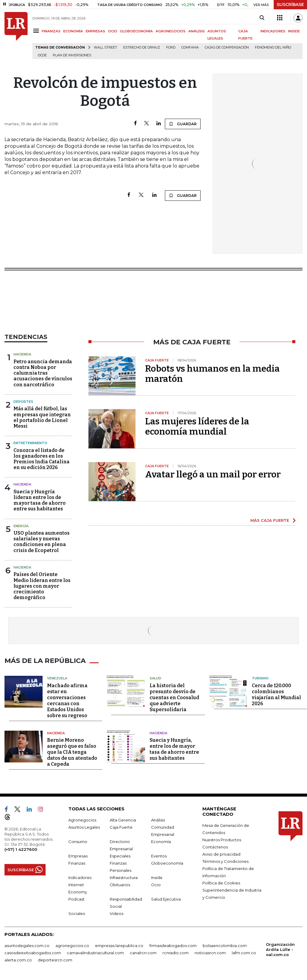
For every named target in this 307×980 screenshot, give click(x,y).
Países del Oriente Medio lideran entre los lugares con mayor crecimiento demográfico (42, 586)
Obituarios (120, 884)
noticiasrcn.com (210, 952)
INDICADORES (273, 31)
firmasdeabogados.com (173, 945)
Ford (171, 48)
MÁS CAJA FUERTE (270, 520)
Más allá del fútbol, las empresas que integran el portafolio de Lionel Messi (42, 417)
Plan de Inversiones (72, 55)
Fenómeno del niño (273, 48)
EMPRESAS (95, 31)
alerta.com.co (18, 959)
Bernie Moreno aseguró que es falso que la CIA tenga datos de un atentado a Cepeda (72, 751)
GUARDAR (183, 124)
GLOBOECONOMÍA (136, 31)
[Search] (262, 18)
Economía (161, 841)
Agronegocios (82, 819)
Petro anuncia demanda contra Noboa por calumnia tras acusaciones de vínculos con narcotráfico (43, 373)
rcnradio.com (176, 952)
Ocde (42, 55)
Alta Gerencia (123, 819)
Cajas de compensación (227, 48)
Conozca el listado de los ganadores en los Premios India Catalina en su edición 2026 (42, 459)
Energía (21, 526)
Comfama (190, 48)
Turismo (260, 677)
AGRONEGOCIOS (171, 31)
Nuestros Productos (222, 839)
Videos (116, 913)
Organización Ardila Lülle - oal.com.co (280, 949)
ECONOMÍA (73, 31)
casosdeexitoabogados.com (33, 952)
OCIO (113, 31)
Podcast (76, 898)
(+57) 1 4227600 (21, 848)
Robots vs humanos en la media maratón (212, 374)
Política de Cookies (221, 882)
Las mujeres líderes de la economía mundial (197, 426)
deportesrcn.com (55, 959)
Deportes (23, 402)
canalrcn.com (143, 952)
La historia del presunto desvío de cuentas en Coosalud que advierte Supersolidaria (174, 697)
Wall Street (106, 48)
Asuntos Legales (84, 826)
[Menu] (37, 31)
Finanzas (77, 862)
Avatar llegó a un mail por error (213, 474)
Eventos (159, 855)
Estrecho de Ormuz (142, 48)
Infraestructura (124, 877)
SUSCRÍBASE (290, 4)
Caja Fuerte (121, 826)
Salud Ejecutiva (166, 898)
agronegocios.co (72, 945)
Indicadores (80, 877)
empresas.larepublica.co (119, 945)
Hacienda (22, 354)
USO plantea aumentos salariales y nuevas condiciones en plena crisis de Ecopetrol (42, 542)
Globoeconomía (167, 862)
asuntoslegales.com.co (27, 945)
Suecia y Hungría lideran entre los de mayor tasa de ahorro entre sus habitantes (40, 500)
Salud (155, 677)
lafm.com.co (244, 952)
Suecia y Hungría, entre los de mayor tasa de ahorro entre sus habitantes (174, 748)
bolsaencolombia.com (225, 945)
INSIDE (294, 31)
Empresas (78, 855)
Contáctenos (215, 846)
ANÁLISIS (197, 31)
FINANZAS (51, 31)
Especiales (120, 855)
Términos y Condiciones (225, 860)
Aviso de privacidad (221, 853)
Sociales (77, 913)
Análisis (158, 819)
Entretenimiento (30, 443)
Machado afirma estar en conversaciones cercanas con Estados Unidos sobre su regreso (67, 700)
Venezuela (57, 677)
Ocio (156, 884)
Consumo (78, 841)
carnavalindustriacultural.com (95, 952)
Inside (157, 877)
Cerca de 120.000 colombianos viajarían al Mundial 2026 (276, 694)
